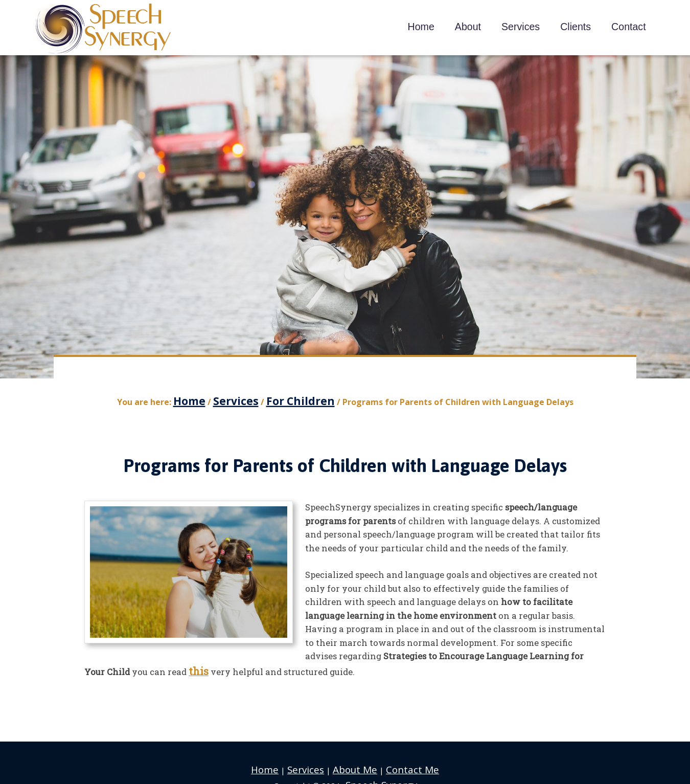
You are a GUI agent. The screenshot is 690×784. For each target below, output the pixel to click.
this (197, 666)
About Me (355, 761)
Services (313, 761)
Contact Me (403, 761)
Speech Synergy (103, 29)
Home (277, 761)
